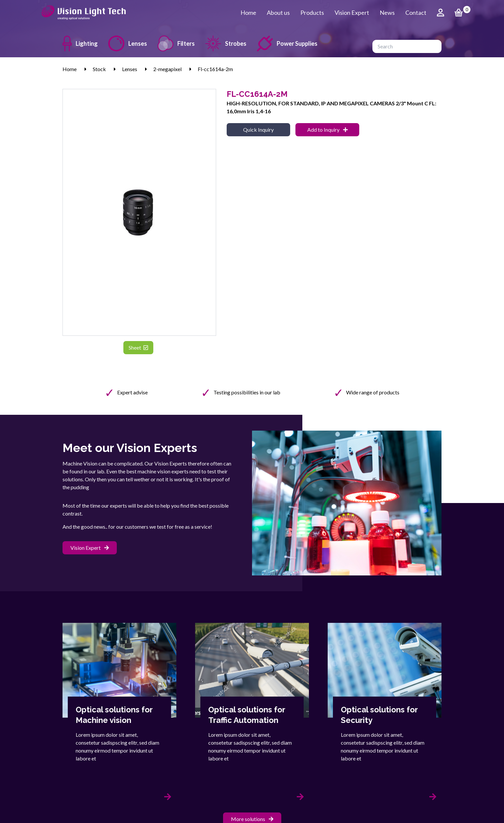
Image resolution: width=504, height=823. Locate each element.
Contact (416, 13)
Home (248, 13)
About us (278, 13)
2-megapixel (167, 69)
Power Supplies (287, 43)
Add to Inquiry (328, 130)
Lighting (80, 43)
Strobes (226, 43)
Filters (176, 43)
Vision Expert (352, 13)
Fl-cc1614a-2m (215, 69)
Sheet (138, 347)
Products (312, 13)
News (387, 13)
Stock (99, 69)
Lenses (128, 43)
